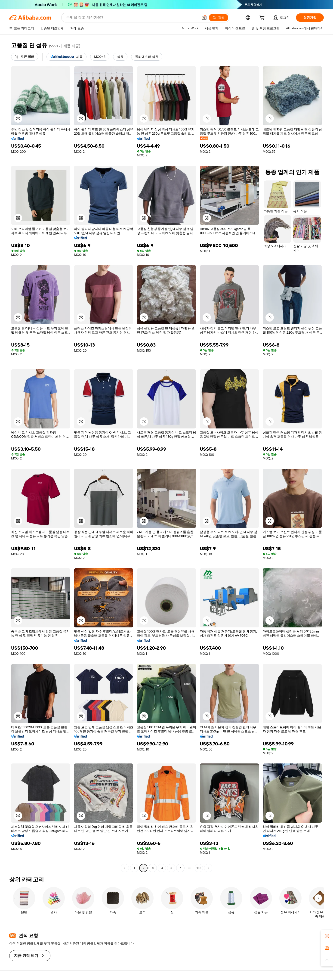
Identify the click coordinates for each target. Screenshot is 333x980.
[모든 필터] (25, 57)
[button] (204, 18)
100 (199, 868)
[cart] (263, 18)
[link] (327, 936)
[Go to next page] (208, 868)
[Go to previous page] (125, 868)
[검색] (219, 18)
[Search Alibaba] (132, 18)
